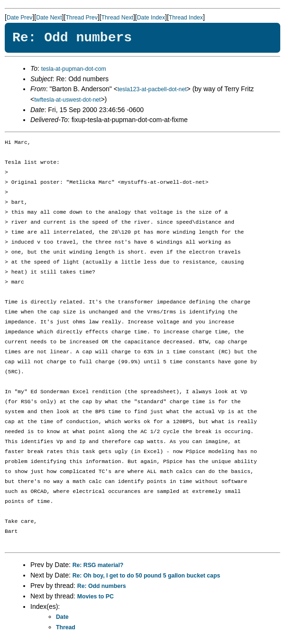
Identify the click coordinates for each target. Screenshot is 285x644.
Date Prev (19, 18)
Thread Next (117, 18)
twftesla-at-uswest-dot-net (67, 100)
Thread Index (186, 18)
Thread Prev (81, 18)
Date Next (49, 18)
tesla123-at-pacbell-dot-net (152, 89)
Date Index (151, 18)
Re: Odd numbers (102, 586)
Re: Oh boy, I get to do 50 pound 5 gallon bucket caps (147, 576)
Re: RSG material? (98, 565)
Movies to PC (96, 597)
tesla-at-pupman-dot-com (74, 69)
